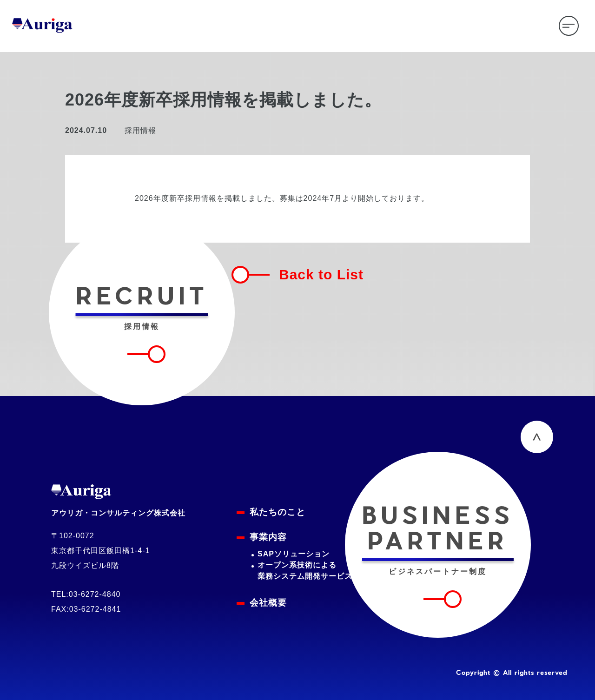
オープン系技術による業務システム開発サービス (305, 571)
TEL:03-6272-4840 (86, 594)
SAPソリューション (294, 554)
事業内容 (268, 537)
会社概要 (268, 603)
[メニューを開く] (569, 26)
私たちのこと (278, 512)
